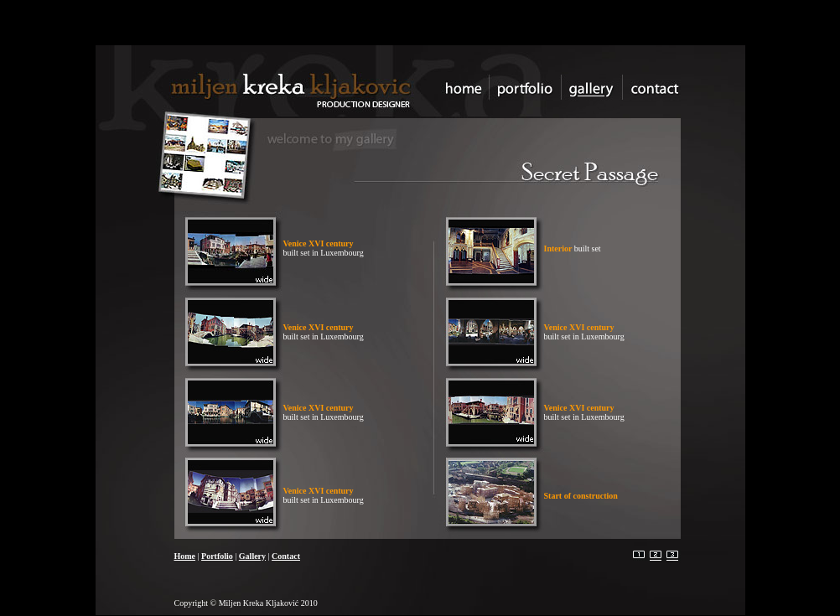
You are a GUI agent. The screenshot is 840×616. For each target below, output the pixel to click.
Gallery (252, 556)
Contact (286, 556)
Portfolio (217, 556)
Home (185, 556)
